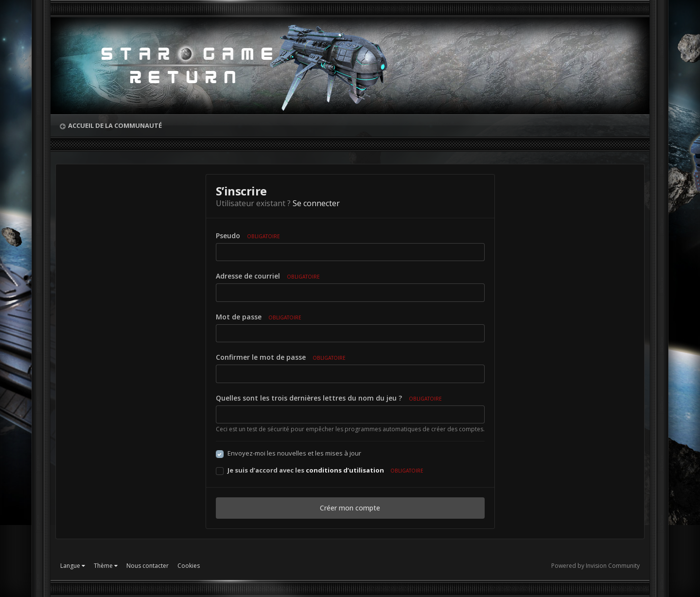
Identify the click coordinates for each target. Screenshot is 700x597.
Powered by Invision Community (595, 566)
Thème (106, 566)
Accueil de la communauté (115, 125)
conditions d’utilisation (345, 470)
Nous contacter (148, 566)
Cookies (189, 566)
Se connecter (316, 203)
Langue (73, 566)
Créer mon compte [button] (350, 508)
